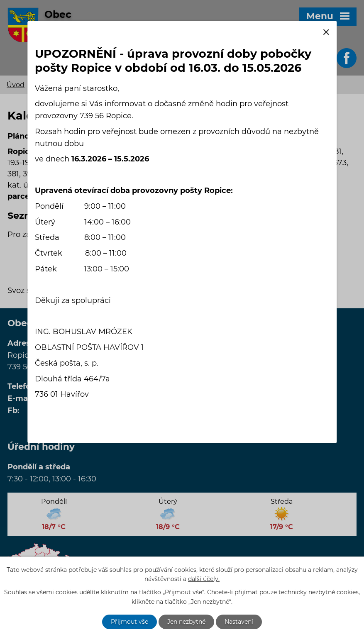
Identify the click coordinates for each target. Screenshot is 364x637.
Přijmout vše (129, 622)
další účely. (204, 579)
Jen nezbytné (186, 622)
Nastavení (239, 622)
